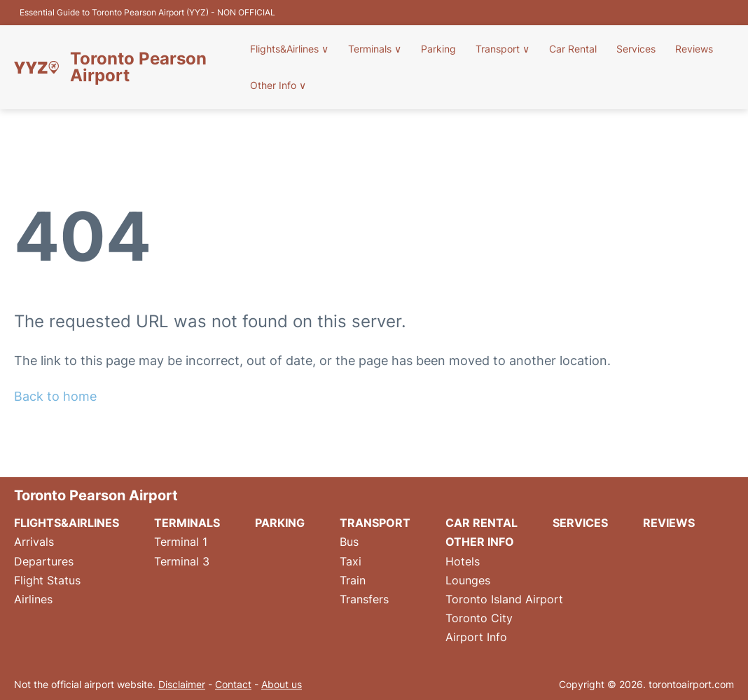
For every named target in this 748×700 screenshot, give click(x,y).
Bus (349, 542)
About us (282, 684)
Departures (44, 561)
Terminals (375, 49)
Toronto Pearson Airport (138, 67)
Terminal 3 (182, 561)
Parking (438, 49)
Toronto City (479, 618)
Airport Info (476, 637)
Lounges (468, 580)
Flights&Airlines (289, 49)
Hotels (463, 561)
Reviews (694, 49)
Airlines (33, 599)
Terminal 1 (181, 542)
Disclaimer (182, 684)
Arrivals (34, 542)
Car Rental (573, 49)
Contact (233, 684)
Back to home (55, 396)
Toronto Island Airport (504, 599)
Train (353, 580)
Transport (503, 49)
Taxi (351, 561)
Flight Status (47, 580)
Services (636, 49)
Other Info (278, 85)
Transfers (364, 599)
